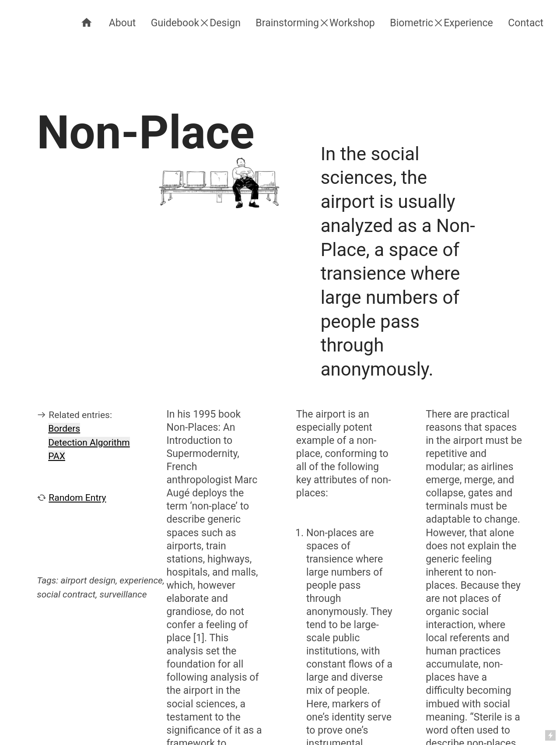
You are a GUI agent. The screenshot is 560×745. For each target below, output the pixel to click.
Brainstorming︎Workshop (315, 23)
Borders (64, 428)
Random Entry (77, 497)
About (122, 23)
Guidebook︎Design (196, 23)
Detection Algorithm (89, 442)
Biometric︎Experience (441, 23)
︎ (87, 23)
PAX (57, 456)
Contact (526, 23)
